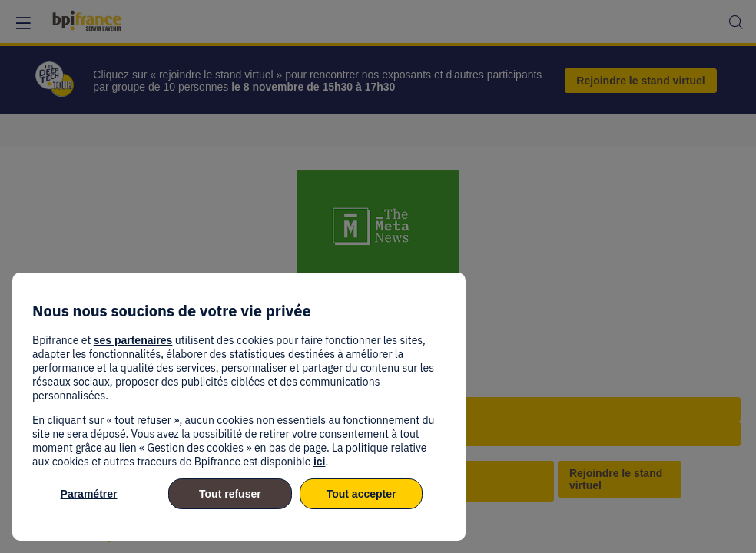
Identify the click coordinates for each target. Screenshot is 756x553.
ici (320, 462)
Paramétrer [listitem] (89, 494)
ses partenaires (133, 340)
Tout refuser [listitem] (230, 494)
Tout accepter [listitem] (361, 494)
